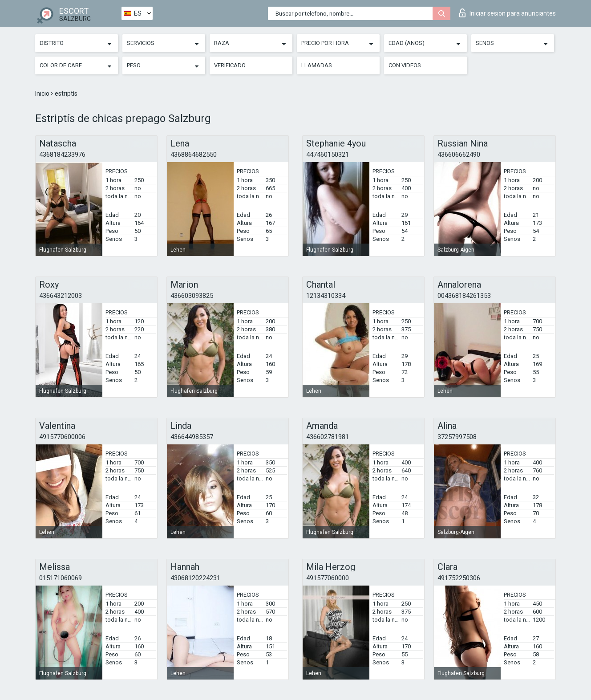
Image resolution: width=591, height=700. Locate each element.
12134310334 (326, 296)
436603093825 (192, 296)
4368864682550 (194, 155)
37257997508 (457, 437)
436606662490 (459, 155)
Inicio (43, 94)
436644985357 (192, 437)
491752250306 (459, 578)
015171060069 (61, 578)
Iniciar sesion (508, 13)
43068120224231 (195, 578)
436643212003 (61, 296)
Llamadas (317, 65)
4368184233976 (62, 155)
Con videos (405, 65)
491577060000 (328, 578)
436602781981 (328, 437)
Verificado (230, 65)
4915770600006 (62, 437)
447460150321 (328, 155)
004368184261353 (464, 296)
